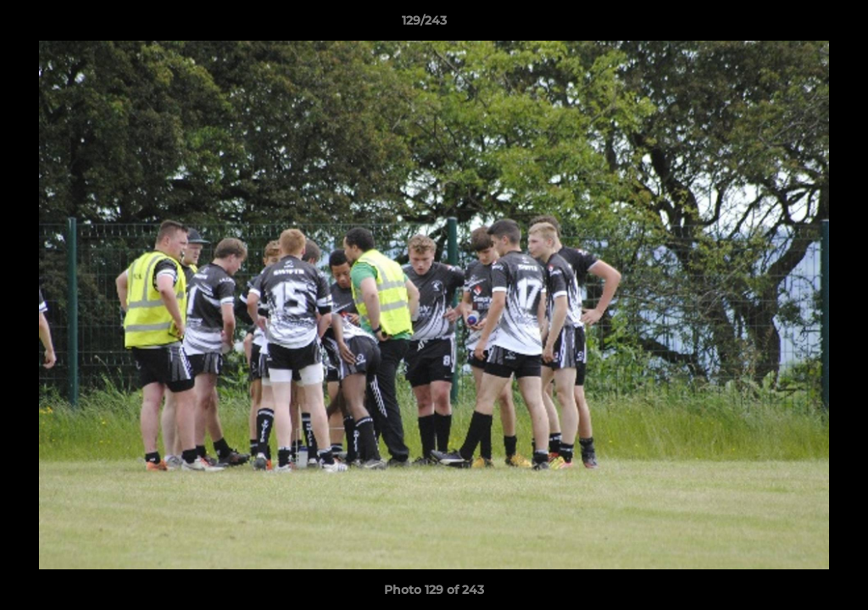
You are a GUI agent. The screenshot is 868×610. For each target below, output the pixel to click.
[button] (797, 25)
